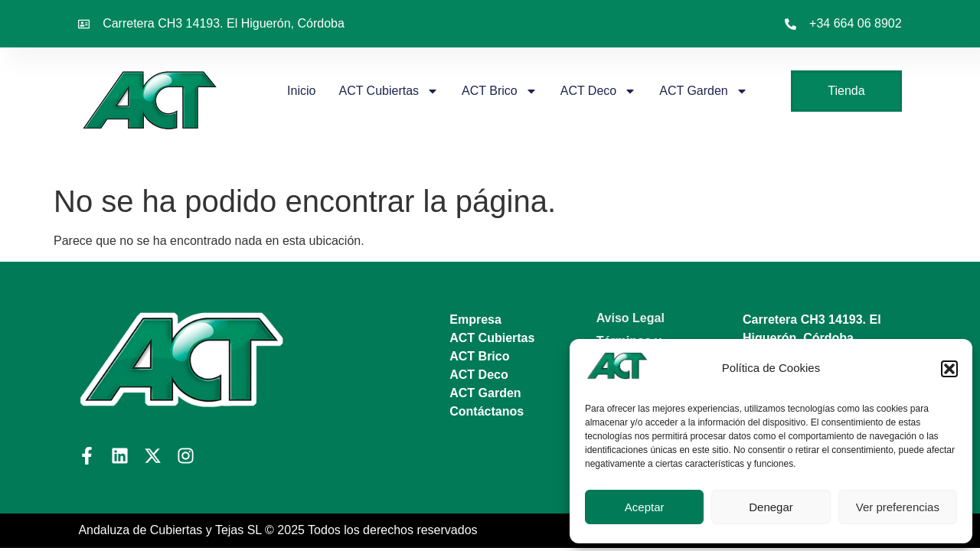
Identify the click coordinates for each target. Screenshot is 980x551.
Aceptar (645, 507)
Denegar (771, 507)
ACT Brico (500, 91)
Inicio (301, 91)
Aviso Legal (630, 318)
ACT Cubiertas (389, 91)
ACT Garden (704, 91)
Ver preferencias (898, 507)
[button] (949, 369)
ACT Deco (599, 91)
